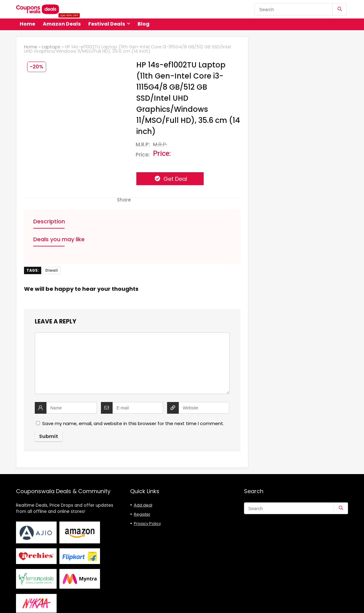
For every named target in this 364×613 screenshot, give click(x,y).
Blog (144, 24)
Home (27, 24)
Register (142, 514)
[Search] (340, 9)
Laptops (51, 47)
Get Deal (174, 179)
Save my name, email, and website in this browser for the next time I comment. (133, 423)
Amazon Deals (62, 23)
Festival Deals (107, 24)
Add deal (143, 505)
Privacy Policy (147, 524)
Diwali (52, 270)
